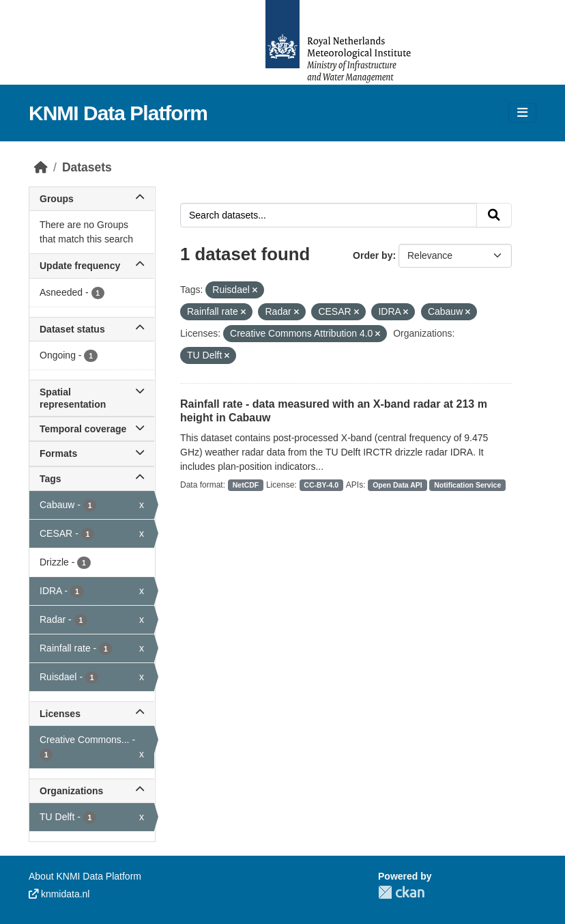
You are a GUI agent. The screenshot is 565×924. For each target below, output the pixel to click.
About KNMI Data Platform (85, 876)
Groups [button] (92, 199)
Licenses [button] (92, 714)
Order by (373, 255)
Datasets (87, 167)
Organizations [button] (92, 791)
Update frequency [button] (92, 266)
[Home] (41, 167)
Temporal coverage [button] (92, 429)
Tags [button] (92, 479)
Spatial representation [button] (92, 398)
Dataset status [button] (92, 329)
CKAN (401, 892)
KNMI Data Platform (118, 113)
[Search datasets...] (329, 215)
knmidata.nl (59, 894)
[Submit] (494, 215)
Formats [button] (92, 453)
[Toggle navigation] (522, 113)
